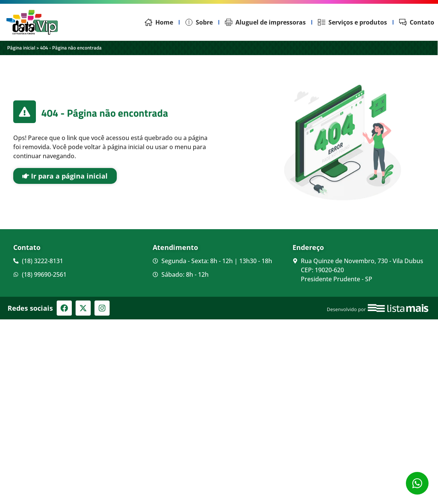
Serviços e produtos (352, 22)
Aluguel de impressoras (265, 22)
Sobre (199, 22)
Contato (417, 22)
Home (159, 22)
